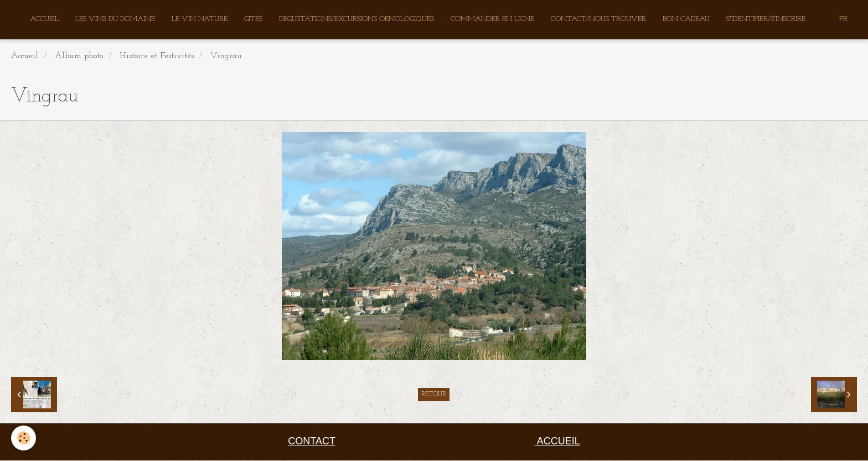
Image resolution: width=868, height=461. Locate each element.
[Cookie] (24, 438)
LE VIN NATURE (200, 19)
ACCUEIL (44, 19)
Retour (434, 395)
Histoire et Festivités (157, 57)
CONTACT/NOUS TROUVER (598, 19)
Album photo (79, 57)
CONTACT (311, 442)
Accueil (25, 57)
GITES (253, 19)
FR (843, 19)
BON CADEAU (686, 19)
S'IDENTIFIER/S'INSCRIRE (766, 19)
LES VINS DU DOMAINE (115, 19)
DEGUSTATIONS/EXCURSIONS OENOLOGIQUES (356, 19)
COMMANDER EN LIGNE (492, 19)
